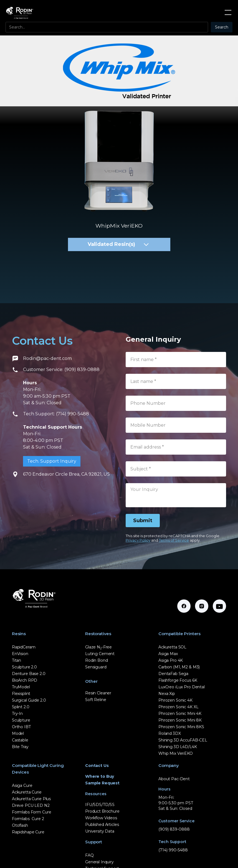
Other (91, 681)
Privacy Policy (138, 540)
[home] (19, 12)
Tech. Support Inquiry (52, 461)
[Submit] (143, 521)
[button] (227, 12)
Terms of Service (174, 540)
